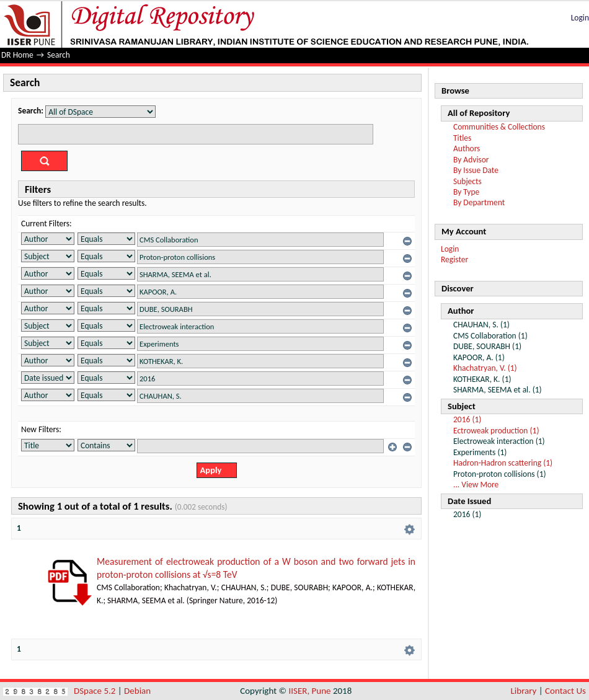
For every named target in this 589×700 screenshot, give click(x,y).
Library (524, 691)
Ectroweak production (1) (496, 431)
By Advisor (471, 160)
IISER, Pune (309, 691)
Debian (137, 691)
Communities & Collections (499, 127)
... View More (476, 485)
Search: (31, 111)
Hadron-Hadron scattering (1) (503, 463)
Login (580, 18)
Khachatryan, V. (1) (485, 368)
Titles (462, 138)
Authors (467, 148)
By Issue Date (476, 170)
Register (454, 259)
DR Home (17, 55)
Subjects (467, 181)
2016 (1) (467, 419)
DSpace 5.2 (96, 691)
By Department (479, 202)
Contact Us (565, 691)
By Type (466, 192)
